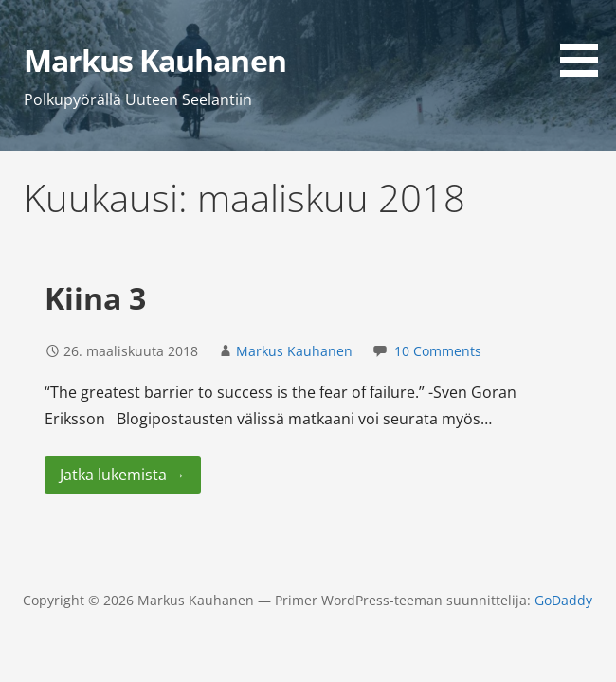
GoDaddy (563, 600)
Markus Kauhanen (155, 60)
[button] (586, 42)
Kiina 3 (95, 298)
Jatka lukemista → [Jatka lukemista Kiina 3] (123, 475)
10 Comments (438, 351)
